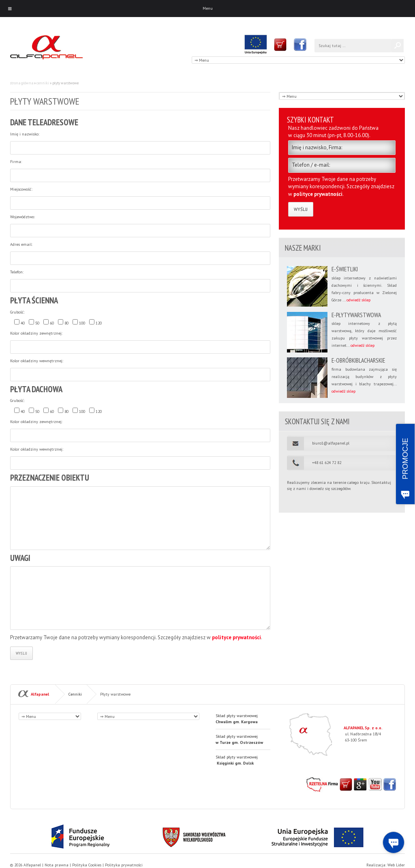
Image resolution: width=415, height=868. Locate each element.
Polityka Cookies (87, 865)
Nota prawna (57, 865)
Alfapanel (40, 694)
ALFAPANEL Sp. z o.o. (363, 728)
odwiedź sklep (358, 300)
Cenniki (43, 83)
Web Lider (396, 865)
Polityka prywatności (124, 865)
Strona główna (22, 83)
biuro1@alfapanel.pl (331, 443)
